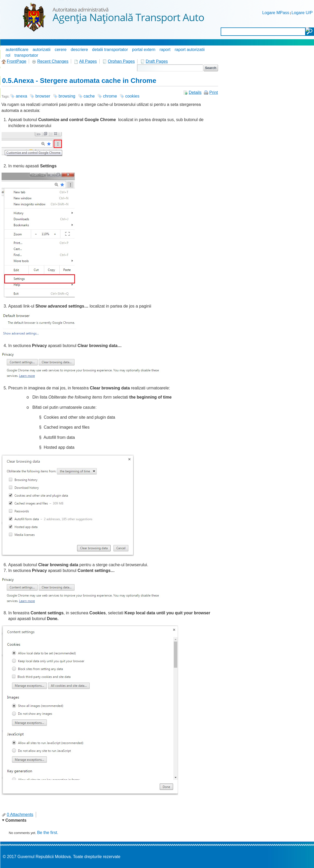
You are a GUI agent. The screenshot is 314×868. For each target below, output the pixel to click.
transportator (26, 55)
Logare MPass (276, 13)
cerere (61, 50)
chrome (110, 96)
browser (43, 96)
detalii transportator (110, 50)
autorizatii (42, 50)
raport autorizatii (190, 50)
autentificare (17, 50)
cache (89, 96)
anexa (21, 96)
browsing (67, 96)
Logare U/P (302, 13)
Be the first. (48, 833)
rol (8, 55)
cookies (132, 96)
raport (165, 50)
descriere (79, 50)
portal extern (144, 50)
